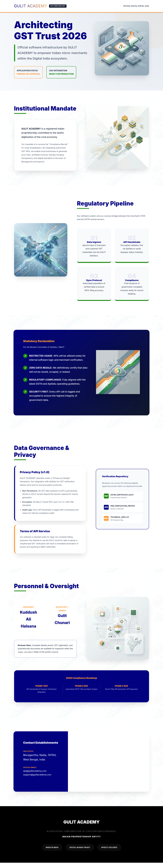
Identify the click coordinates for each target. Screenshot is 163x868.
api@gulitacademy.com (35, 782)
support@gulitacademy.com (38, 786)
